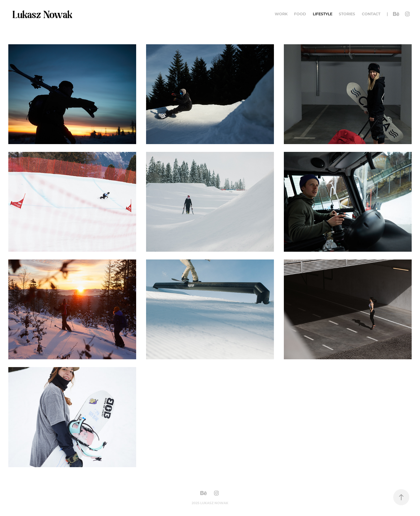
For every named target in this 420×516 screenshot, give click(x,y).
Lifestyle (323, 14)
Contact (371, 14)
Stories (347, 14)
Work (281, 14)
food (300, 14)
